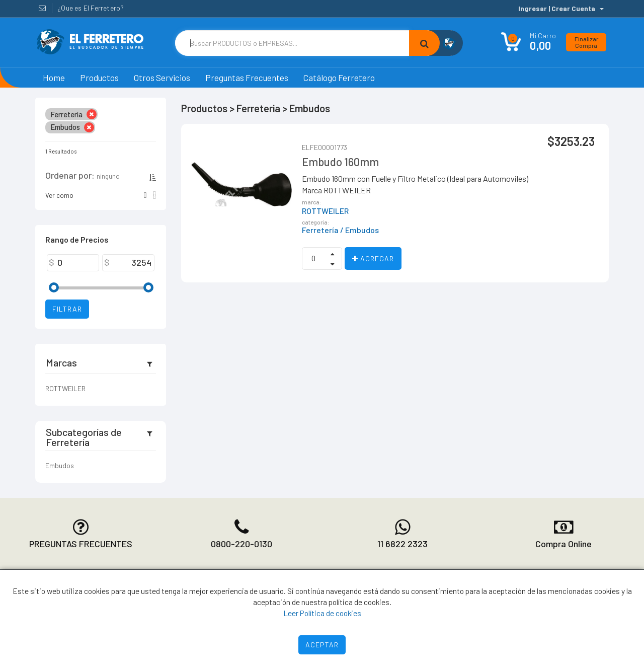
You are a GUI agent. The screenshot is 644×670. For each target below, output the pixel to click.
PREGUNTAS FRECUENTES (81, 544)
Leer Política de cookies (322, 613)
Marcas (61, 362)
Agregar (373, 258)
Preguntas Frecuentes (247, 78)
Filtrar (67, 309)
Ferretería (320, 230)
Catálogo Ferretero (339, 78)
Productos (99, 78)
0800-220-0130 (242, 544)
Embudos (60, 465)
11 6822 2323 (403, 544)
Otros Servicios (162, 78)
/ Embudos (359, 230)
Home (54, 78)
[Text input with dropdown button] (292, 43)
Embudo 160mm (340, 162)
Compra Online (563, 544)
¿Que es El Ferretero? (91, 8)
